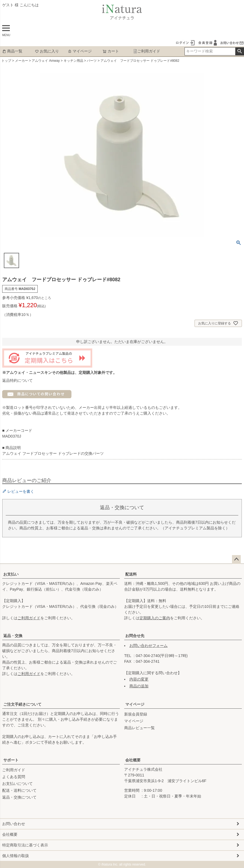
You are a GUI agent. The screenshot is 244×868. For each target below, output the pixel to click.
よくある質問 (14, 777)
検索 (239, 51)
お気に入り (47, 51)
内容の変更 (139, 679)
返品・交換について (19, 797)
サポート (11, 760)
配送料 (131, 574)
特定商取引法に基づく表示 (25, 845)
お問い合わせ (14, 824)
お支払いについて (17, 784)
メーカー (22, 61)
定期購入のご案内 (155, 618)
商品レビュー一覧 (139, 728)
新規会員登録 (136, 714)
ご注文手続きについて (22, 704)
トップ (6, 61)
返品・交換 (13, 636)
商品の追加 (139, 686)
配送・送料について (19, 790)
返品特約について (17, 380)
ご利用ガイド (147, 51)
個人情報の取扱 (16, 856)
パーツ (92, 61)
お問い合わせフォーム (148, 646)
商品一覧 (12, 51)
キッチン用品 (73, 61)
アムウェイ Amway (46, 61)
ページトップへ (236, 559)
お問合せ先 (135, 636)
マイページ (80, 51)
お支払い (11, 574)
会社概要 (133, 760)
